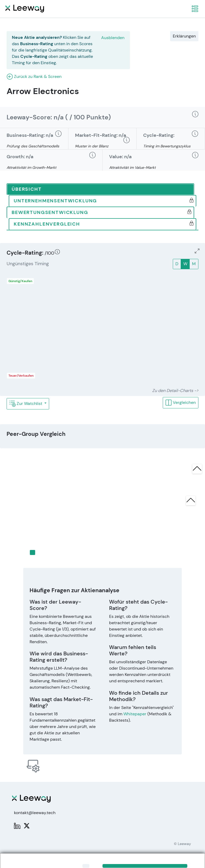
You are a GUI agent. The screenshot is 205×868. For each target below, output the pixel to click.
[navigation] (195, 9)
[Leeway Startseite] (25, 8)
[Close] (86, 866)
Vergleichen (181, 403)
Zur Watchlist (26, 404)
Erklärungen (184, 36)
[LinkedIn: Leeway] (17, 825)
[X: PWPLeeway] (27, 825)
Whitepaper (135, 714)
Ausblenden (113, 38)
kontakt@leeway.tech (35, 813)
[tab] (100, 189)
